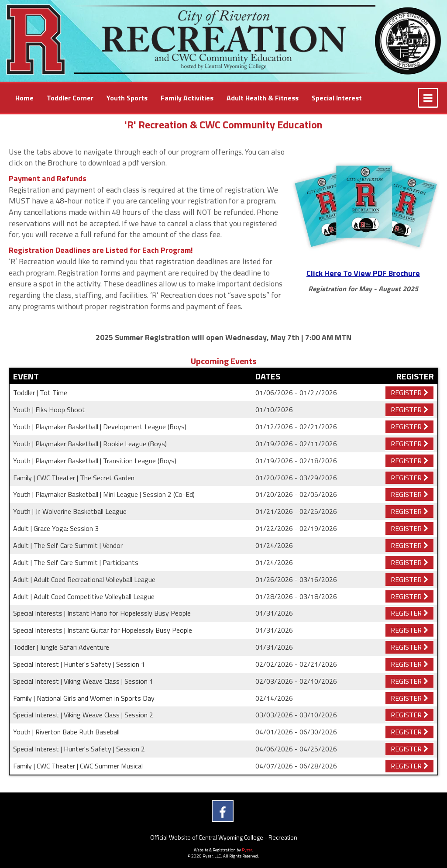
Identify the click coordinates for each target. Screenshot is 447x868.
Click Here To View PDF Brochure (363, 273)
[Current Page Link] (24, 98)
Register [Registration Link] (409, 393)
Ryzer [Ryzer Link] (247, 850)
